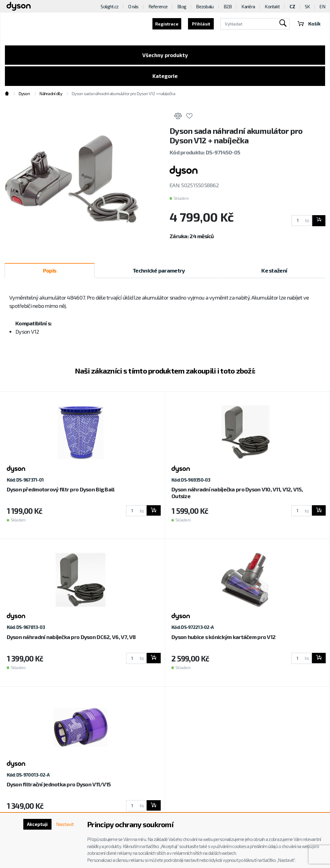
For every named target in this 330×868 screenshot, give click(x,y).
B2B (228, 6)
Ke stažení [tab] (274, 273)
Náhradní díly (51, 96)
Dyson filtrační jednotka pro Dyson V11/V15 (59, 787)
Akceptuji (35, 825)
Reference (158, 6)
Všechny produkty (165, 56)
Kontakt (272, 6)
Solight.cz (109, 6)
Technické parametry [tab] (159, 273)
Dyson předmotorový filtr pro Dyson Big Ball (61, 492)
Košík (309, 24)
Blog (182, 6)
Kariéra (248, 6)
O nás (133, 6)
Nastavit (64, 825)
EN (322, 6)
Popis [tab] (50, 273)
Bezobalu (205, 6)
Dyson (24, 96)
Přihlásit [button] (200, 24)
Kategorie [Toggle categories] (165, 78)
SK (307, 6)
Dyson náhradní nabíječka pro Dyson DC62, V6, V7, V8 (71, 639)
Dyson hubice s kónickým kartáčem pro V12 (223, 639)
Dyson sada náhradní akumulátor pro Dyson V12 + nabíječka (123, 96)
